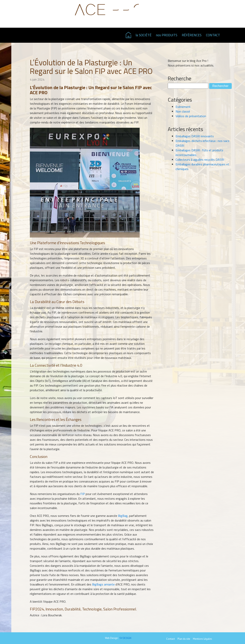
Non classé (183, 111)
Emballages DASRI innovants (195, 136)
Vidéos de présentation (191, 116)
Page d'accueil (128, 35)
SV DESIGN (125, 638)
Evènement (183, 107)
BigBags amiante (103, 584)
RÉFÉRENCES (192, 35)
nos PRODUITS (167, 35)
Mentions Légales (202, 639)
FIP (83, 494)
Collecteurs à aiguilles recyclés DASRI (200, 160)
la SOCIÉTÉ (144, 35)
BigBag (123, 516)
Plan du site (184, 639)
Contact (170, 639)
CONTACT (213, 35)
